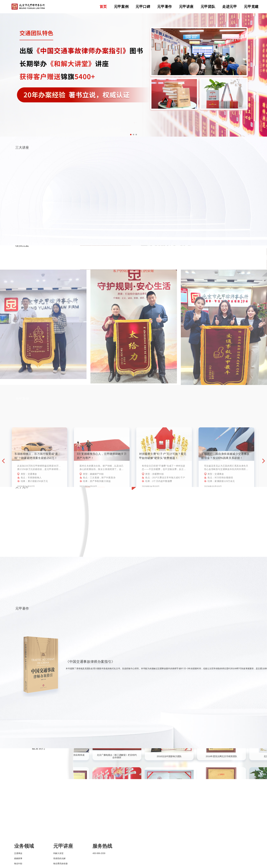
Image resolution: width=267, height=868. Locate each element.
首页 (103, 7)
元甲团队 (208, 7)
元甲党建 (251, 7)
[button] (131, 135)
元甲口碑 (143, 7)
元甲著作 (165, 7)
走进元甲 (230, 7)
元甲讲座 (186, 7)
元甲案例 (121, 7)
